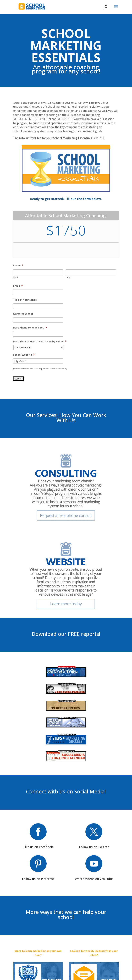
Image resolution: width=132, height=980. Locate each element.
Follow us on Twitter (94, 847)
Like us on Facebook (38, 847)
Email (18, 286)
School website (24, 355)
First (16, 277)
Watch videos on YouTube (94, 879)
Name (18, 266)
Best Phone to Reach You (30, 328)
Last (68, 277)
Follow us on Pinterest (38, 879)
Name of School (23, 314)
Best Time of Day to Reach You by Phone (40, 342)
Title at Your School (25, 300)
